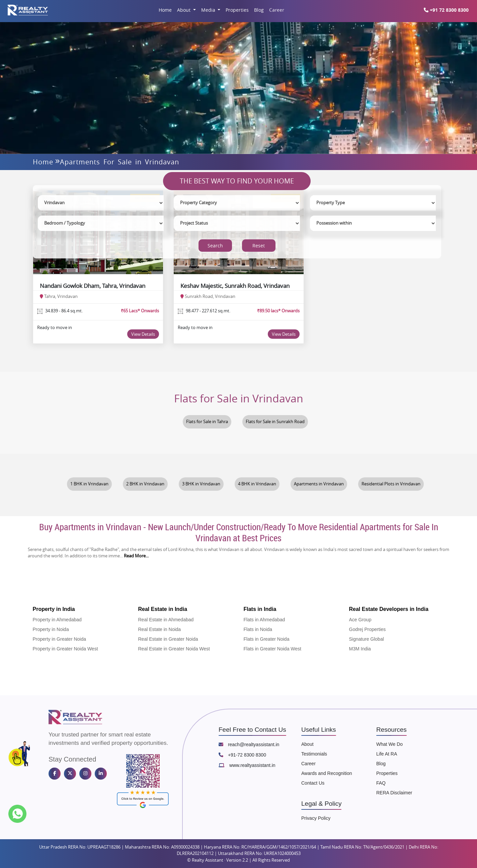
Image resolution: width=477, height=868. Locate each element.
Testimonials (314, 754)
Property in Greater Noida (60, 639)
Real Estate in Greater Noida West (174, 649)
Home (165, 10)
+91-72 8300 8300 (242, 755)
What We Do (389, 744)
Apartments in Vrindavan (319, 484)
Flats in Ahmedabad (264, 620)
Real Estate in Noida (160, 629)
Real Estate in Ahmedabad (166, 620)
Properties (237, 10)
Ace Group (360, 620)
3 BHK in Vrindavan (201, 484)
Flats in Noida (258, 629)
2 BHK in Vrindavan (145, 484)
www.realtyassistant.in (247, 765)
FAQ (381, 783)
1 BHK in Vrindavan (89, 484)
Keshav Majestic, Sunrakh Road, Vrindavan (235, 286)
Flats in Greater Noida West (272, 649)
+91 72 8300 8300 (449, 10)
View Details (143, 334)
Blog (259, 10)
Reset (259, 246)
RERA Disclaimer (394, 793)
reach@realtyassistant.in (249, 744)
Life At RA (387, 754)
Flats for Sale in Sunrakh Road (275, 422)
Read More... (136, 556)
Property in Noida (51, 629)
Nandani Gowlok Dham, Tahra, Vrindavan (93, 286)
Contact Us (313, 783)
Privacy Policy (316, 818)
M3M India (360, 649)
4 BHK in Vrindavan (257, 484)
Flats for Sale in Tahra (207, 422)
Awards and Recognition (327, 773)
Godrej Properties (368, 629)
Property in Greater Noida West (65, 649)
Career (277, 10)
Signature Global (367, 639)
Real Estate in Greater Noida (168, 639)
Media (209, 10)
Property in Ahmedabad (57, 620)
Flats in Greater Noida (267, 639)
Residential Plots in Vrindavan (391, 484)
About (184, 10)
